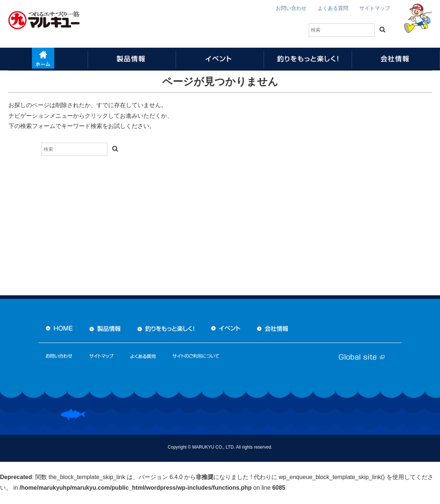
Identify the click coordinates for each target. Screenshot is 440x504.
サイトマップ (375, 8)
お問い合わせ (291, 8)
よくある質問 (333, 8)
